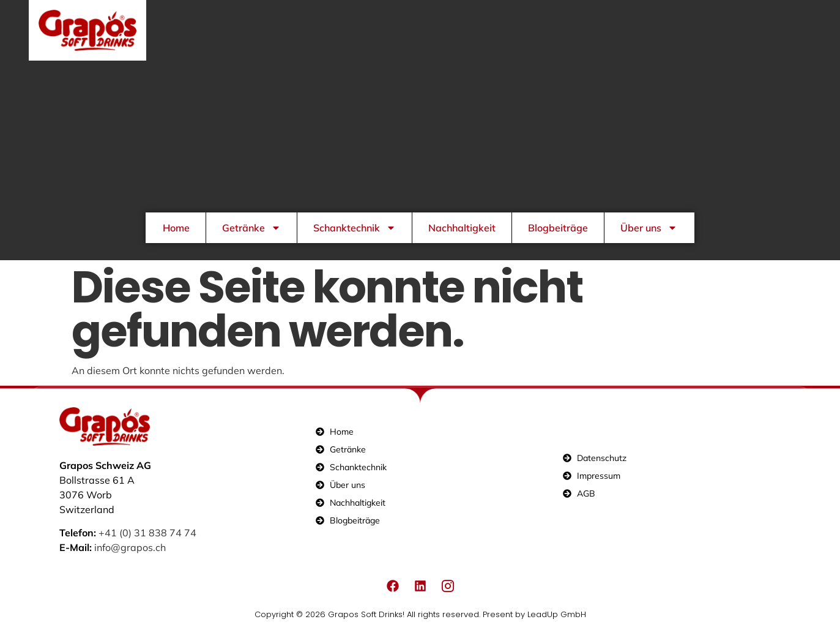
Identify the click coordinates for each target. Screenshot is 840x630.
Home (176, 228)
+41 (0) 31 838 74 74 (147, 533)
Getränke (251, 228)
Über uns (649, 228)
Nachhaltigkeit (462, 228)
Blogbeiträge (558, 228)
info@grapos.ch (130, 547)
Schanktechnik (355, 228)
